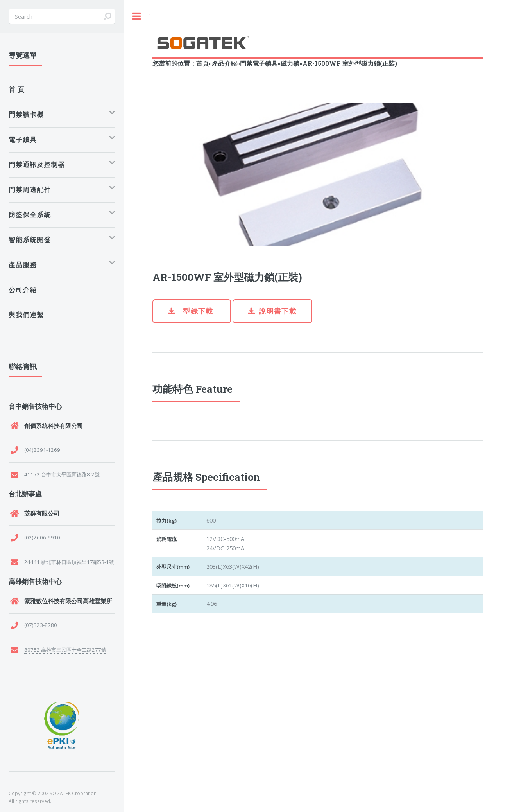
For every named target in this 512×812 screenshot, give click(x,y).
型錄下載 (197, 311)
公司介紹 (23, 290)
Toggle (137, 16)
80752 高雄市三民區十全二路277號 (65, 650)
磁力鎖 (290, 63)
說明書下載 (278, 311)
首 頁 (17, 89)
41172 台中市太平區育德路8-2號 (62, 474)
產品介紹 (224, 63)
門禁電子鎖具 (259, 63)
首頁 (202, 63)
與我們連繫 (26, 315)
